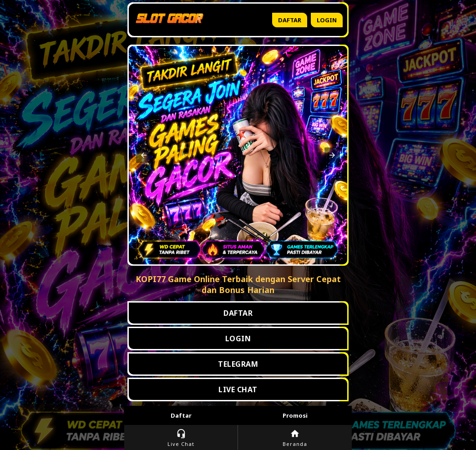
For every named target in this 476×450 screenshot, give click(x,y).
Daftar (290, 20)
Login (327, 20)
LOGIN (238, 339)
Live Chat (181, 438)
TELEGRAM (238, 364)
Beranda (295, 438)
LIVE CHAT (238, 389)
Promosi (295, 415)
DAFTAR (238, 313)
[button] (144, 155)
